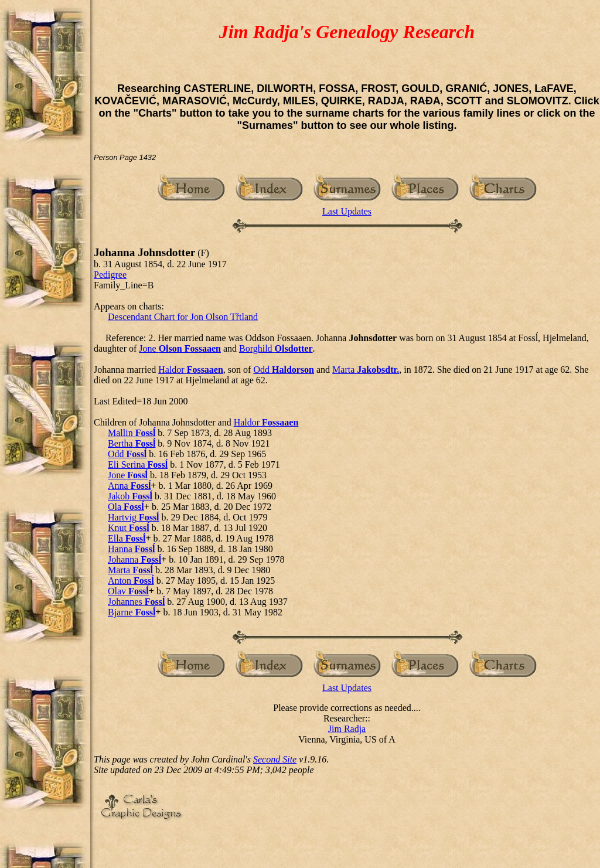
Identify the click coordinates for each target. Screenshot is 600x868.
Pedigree (110, 275)
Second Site (275, 759)
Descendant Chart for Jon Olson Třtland (183, 317)
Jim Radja (347, 729)
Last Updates (347, 211)
